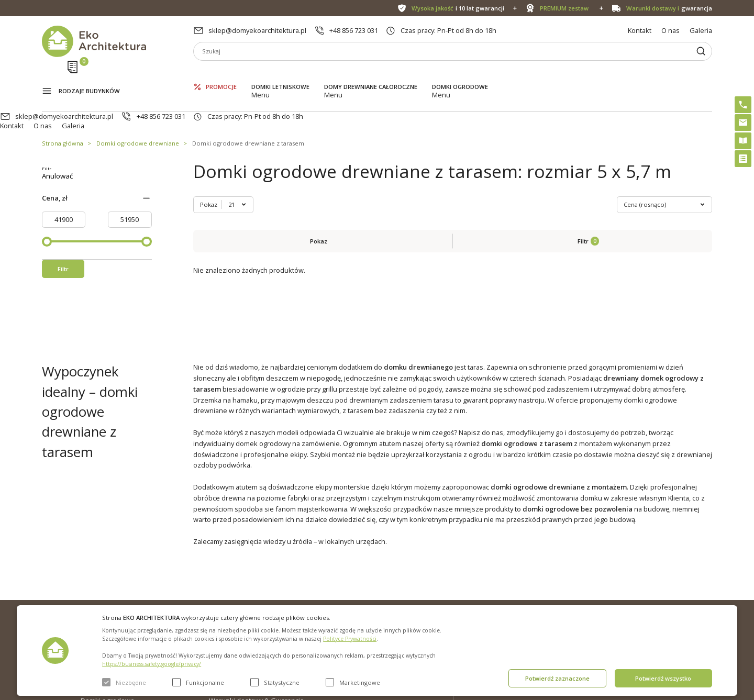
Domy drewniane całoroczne (371, 74)
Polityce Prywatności (350, 639)
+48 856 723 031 (354, 30)
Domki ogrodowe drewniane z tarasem (248, 104)
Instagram (683, 571)
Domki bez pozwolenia (378, 569)
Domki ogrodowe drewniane (138, 104)
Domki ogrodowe (460, 74)
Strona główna (63, 104)
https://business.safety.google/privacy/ (152, 664)
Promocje (221, 74)
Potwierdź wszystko (663, 678)
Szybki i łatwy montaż (375, 603)
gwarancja (669, 8)
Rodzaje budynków (89, 75)
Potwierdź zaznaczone (557, 678)
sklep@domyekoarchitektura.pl (257, 30)
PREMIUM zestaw (369, 586)
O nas (670, 30)
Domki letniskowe (280, 74)
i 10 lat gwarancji (458, 8)
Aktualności (227, 586)
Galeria (701, 30)
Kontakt (640, 30)
